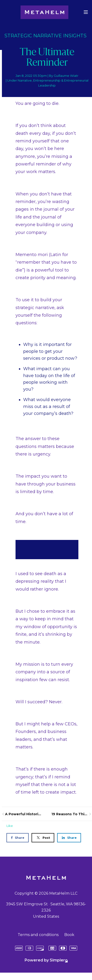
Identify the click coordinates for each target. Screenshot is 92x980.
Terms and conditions (38, 935)
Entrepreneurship (47, 80)
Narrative (25, 80)
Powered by (46, 960)
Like (10, 826)
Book (69, 935)
